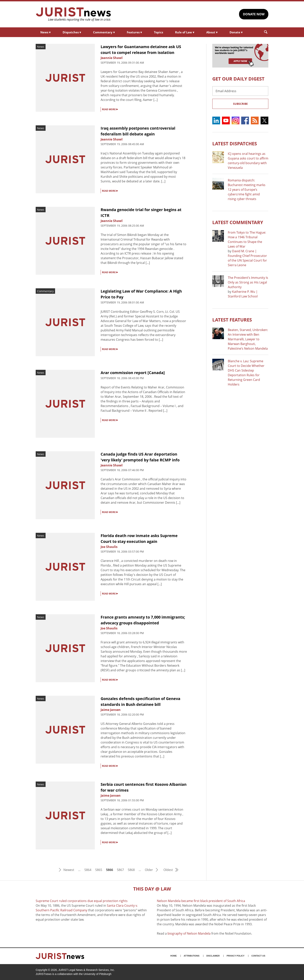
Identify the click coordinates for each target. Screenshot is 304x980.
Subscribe (240, 104)
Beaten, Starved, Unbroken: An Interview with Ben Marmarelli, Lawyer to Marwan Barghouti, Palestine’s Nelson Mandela (248, 339)
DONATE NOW (254, 14)
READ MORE (110, 109)
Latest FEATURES (232, 320)
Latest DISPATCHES (235, 143)
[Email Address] (240, 91)
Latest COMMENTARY (238, 222)
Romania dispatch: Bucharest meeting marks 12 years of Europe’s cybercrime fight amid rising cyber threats (247, 190)
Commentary (104, 32)
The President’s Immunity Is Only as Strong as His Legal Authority (248, 282)
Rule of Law (185, 32)
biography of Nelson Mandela (189, 933)
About (212, 32)
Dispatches (72, 32)
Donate (236, 32)
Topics (158, 32)
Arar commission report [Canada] (133, 373)
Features (134, 32)
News (45, 32)
